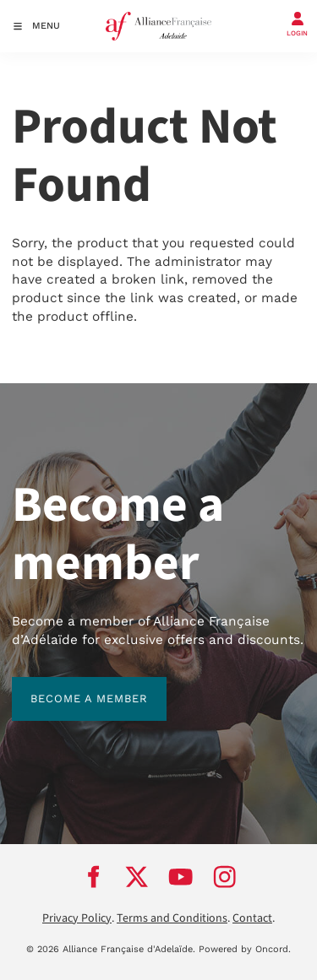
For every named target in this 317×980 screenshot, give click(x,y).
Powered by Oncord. (245, 949)
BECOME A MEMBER (71, 686)
